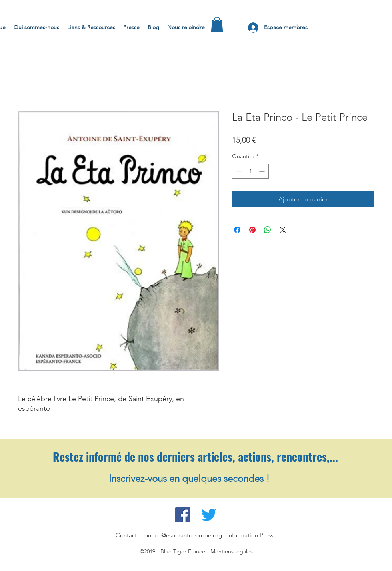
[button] (217, 24)
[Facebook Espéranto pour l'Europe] (183, 515)
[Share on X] (283, 230)
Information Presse (252, 535)
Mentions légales (232, 551)
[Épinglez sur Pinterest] (252, 230)
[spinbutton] (250, 171)
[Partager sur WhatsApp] (268, 230)
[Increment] (263, 171)
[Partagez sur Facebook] (237, 230)
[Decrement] (238, 171)
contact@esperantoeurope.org (182, 535)
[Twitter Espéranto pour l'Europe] (209, 515)
